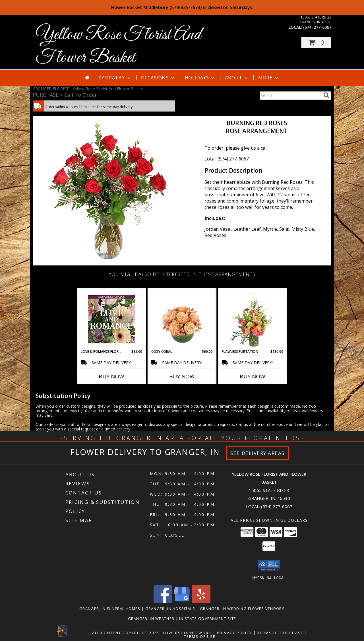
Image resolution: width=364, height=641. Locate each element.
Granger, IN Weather (151, 618)
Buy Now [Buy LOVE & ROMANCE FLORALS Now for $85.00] (111, 376)
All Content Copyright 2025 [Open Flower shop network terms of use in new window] (126, 632)
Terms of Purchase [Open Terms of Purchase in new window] (280, 632)
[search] (326, 95)
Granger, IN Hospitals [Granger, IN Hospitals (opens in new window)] (170, 608)
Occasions (158, 78)
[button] (316, 43)
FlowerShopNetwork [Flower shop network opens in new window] (186, 632)
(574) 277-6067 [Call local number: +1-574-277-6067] (317, 27)
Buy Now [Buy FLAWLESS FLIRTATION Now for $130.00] (253, 376)
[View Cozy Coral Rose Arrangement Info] (182, 319)
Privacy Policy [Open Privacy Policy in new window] (234, 632)
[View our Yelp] (201, 601)
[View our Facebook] (163, 601)
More (269, 78)
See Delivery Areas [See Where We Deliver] (258, 453)
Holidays (200, 78)
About (237, 78)
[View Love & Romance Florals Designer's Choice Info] (112, 319)
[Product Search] (290, 96)
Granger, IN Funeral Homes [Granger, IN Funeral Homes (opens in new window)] (110, 608)
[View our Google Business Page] (182, 601)
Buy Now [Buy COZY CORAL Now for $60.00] (182, 376)
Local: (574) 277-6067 (227, 159)
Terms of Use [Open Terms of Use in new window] (200, 636)
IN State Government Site (208, 618)
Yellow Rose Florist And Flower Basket (118, 46)
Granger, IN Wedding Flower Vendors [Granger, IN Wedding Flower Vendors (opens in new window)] (242, 608)
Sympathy (115, 78)
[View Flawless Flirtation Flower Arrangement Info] (253, 319)
